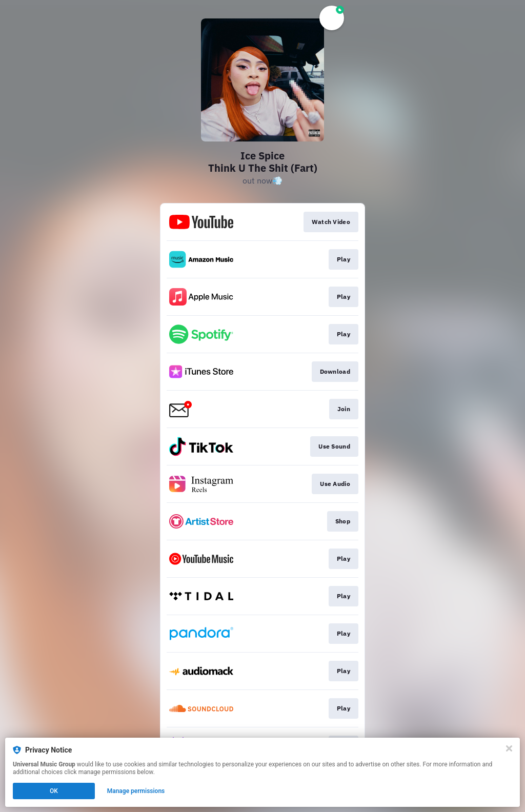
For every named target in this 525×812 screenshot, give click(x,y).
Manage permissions (136, 791)
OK (54, 791)
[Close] (509, 748)
